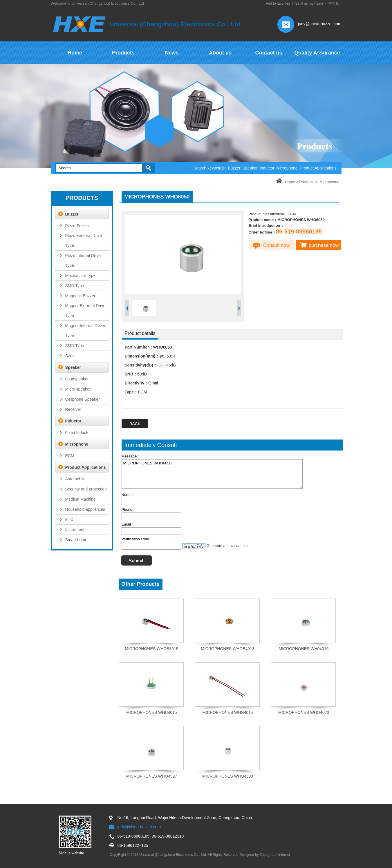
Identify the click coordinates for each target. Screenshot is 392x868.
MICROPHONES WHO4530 (228, 776)
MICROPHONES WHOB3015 (151, 649)
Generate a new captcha (227, 546)
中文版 (334, 3)
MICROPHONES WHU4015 (151, 712)
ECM (292, 214)
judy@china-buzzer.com (320, 24)
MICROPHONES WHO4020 (304, 712)
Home (290, 182)
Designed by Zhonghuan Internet (265, 855)
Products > (309, 182)
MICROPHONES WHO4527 (152, 776)
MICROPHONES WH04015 (304, 649)
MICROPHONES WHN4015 (227, 712)
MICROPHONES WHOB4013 (227, 649)
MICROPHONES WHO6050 (212, 474)
